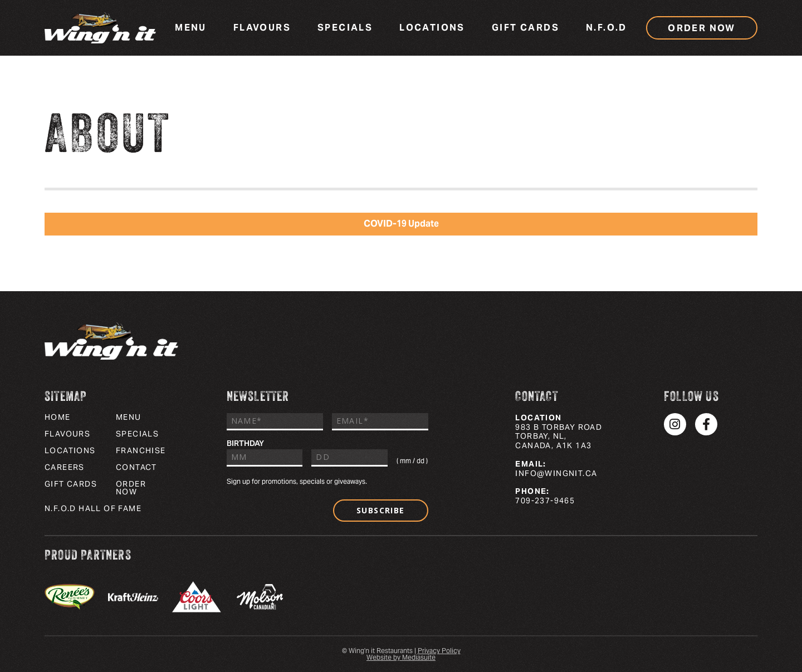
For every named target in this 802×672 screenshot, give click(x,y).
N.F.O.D (607, 28)
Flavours (262, 28)
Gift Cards (525, 28)
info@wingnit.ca (556, 473)
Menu (191, 28)
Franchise (141, 450)
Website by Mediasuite (401, 657)
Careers (65, 467)
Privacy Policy (439, 651)
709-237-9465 (545, 501)
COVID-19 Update (401, 224)
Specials (345, 28)
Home (58, 417)
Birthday (245, 443)
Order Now (702, 28)
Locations (432, 28)
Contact (136, 467)
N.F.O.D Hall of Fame (93, 508)
